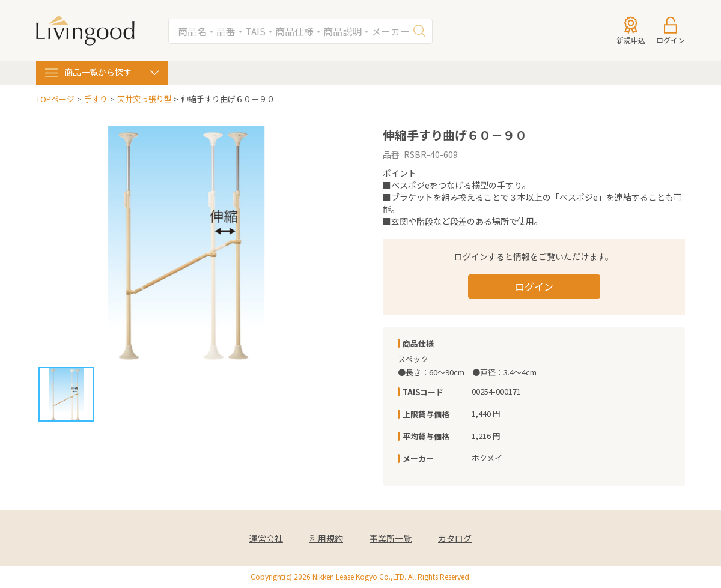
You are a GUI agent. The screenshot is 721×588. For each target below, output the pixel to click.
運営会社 (266, 538)
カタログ (455, 538)
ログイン (534, 286)
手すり (96, 99)
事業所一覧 (391, 538)
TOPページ (55, 99)
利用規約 (326, 538)
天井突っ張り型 (145, 99)
